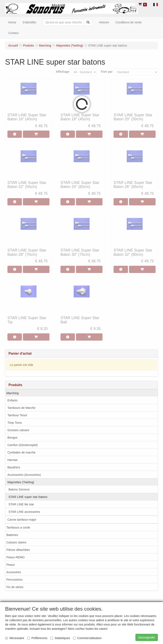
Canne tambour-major (22, 520)
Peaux (11, 565)
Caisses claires (16, 542)
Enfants (12, 400)
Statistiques (60, 638)
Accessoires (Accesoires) (24, 475)
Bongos (12, 438)
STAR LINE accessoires (24, 512)
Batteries (12, 535)
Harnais (13, 460)
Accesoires (14, 572)
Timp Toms (15, 423)
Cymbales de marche (21, 452)
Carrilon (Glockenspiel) (22, 445)
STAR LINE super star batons (28, 497)
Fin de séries (15, 587)
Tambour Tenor (17, 415)
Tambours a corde (18, 527)
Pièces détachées (18, 550)
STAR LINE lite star (21, 504)
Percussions (14, 580)
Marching (13, 393)
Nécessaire (15, 638)
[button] (156, 4)
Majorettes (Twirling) (21, 482)
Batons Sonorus (19, 489)
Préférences (37, 638)
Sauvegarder (147, 637)
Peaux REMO (15, 557)
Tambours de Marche (21, 408)
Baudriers (14, 467)
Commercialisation (87, 638)
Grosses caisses (18, 430)
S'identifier (29, 22)
